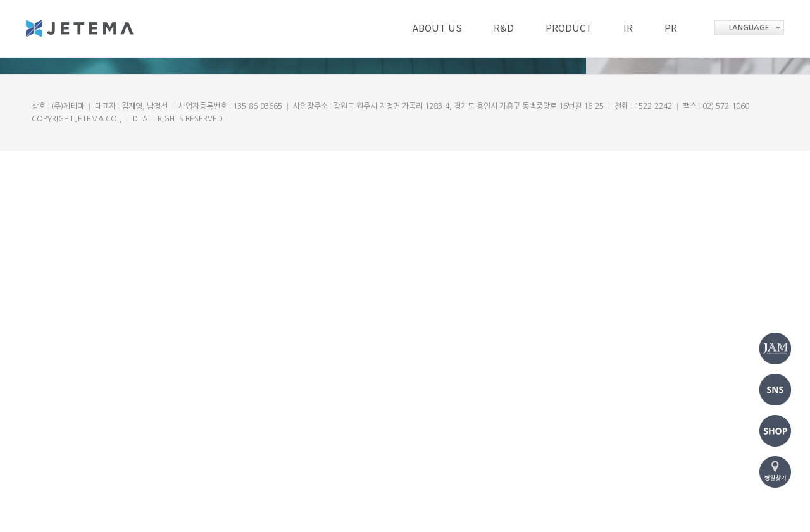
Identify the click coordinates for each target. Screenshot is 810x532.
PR (671, 28)
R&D (504, 28)
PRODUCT (569, 28)
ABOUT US (437, 28)
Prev (35, 227)
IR (628, 28)
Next (775, 227)
